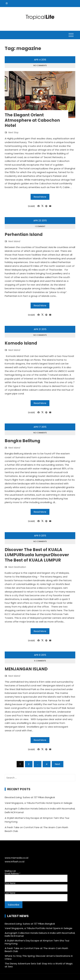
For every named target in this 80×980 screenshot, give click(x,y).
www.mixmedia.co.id (16, 858)
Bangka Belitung (22, 441)
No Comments (40, 65)
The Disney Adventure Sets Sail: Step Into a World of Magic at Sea (39, 965)
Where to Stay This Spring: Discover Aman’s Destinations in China (39, 957)
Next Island (14, 241)
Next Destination (17, 567)
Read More (40, 197)
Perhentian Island (24, 234)
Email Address (12, 873)
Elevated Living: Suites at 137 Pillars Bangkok (30, 797)
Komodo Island (21, 343)
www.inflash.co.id (15, 862)
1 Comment (40, 226)
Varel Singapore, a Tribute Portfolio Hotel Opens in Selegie (39, 803)
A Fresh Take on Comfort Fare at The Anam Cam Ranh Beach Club (36, 950)
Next (58, 764)
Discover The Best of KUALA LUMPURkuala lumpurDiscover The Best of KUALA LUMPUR (37, 555)
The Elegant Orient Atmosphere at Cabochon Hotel (32, 120)
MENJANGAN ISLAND (26, 669)
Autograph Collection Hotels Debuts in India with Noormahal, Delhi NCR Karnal (40, 934)
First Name (10, 883)
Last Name (10, 893)
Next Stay (13, 132)
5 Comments (40, 661)
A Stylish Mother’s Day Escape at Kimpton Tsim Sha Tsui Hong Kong (37, 942)
